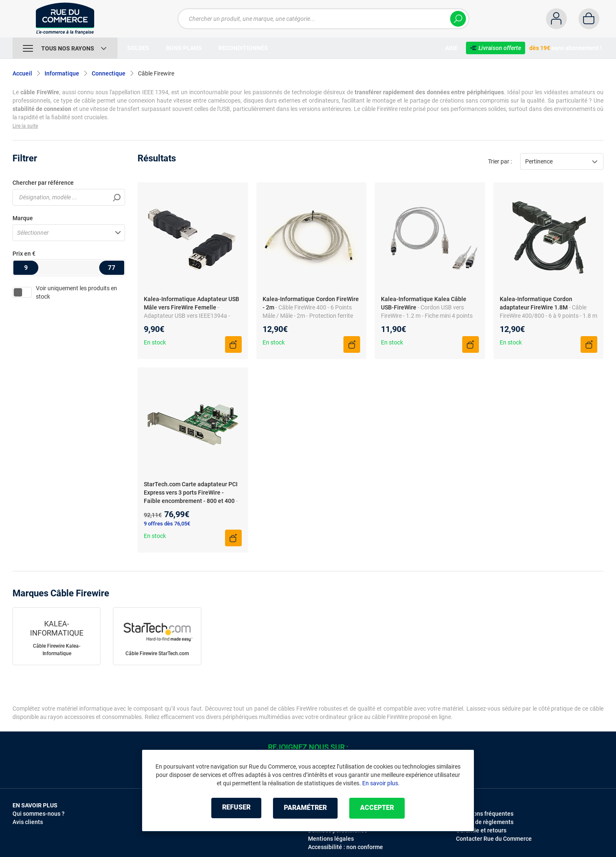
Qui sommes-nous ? (39, 814)
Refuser (235, 808)
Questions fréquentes (485, 814)
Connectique (109, 73)
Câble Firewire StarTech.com (157, 653)
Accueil (22, 73)
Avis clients (28, 822)
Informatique (62, 73)
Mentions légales (331, 839)
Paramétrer (305, 808)
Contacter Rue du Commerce (494, 839)
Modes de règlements (485, 822)
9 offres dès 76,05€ (167, 524)
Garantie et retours (481, 830)
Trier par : (500, 161)
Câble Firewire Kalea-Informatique (57, 650)
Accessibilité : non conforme (346, 847)
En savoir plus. (381, 783)
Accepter (379, 808)
